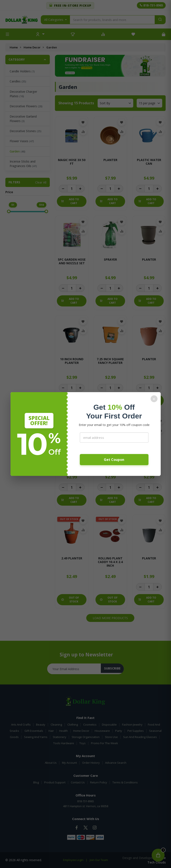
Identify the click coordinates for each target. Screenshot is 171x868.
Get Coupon (114, 460)
